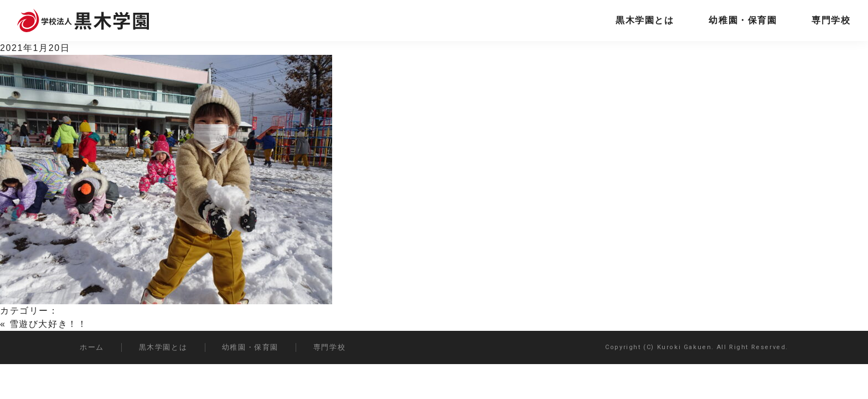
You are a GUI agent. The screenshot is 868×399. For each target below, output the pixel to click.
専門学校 (831, 20)
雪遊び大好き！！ (48, 324)
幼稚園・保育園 (743, 20)
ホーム (92, 347)
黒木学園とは (645, 20)
